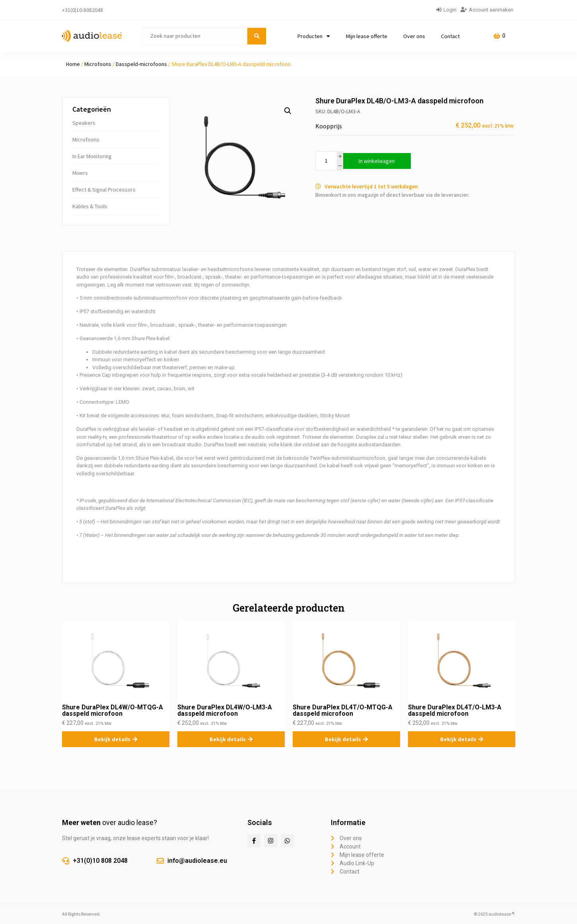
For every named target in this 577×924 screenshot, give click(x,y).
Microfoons (98, 64)
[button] (288, 111)
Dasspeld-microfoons (141, 64)
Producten (314, 36)
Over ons (414, 36)
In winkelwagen (377, 161)
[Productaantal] (326, 161)
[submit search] (257, 36)
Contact (450, 36)
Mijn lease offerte (367, 36)
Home (73, 64)
